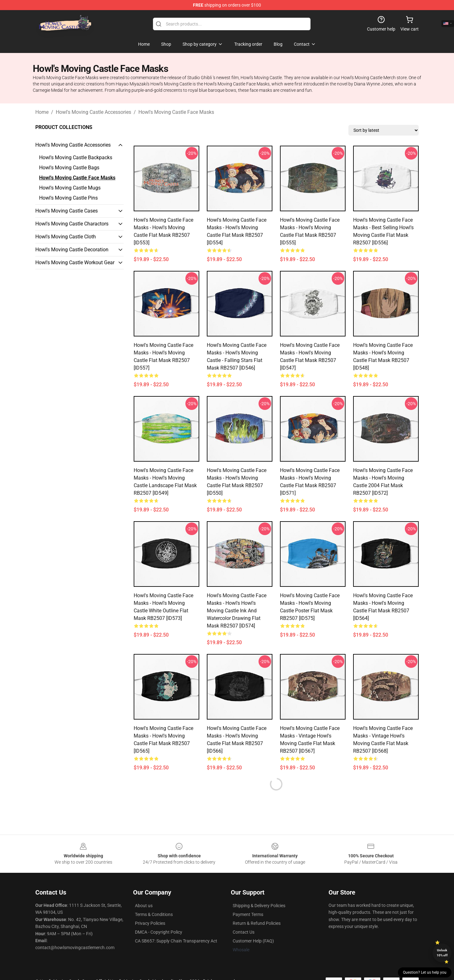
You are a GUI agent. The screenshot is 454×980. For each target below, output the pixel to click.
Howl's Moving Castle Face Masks (176, 112)
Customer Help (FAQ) (253, 941)
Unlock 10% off (442, 953)
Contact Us (244, 932)
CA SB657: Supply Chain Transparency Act (176, 941)
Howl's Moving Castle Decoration (72, 250)
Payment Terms (248, 914)
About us (144, 906)
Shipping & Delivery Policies (259, 906)
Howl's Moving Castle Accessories (93, 112)
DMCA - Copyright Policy (159, 932)
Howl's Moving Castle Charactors (72, 224)
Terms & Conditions (154, 914)
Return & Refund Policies (257, 923)
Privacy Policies (150, 923)
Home (42, 112)
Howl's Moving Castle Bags (69, 168)
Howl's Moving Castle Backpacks (76, 157)
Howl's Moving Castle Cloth (66, 237)
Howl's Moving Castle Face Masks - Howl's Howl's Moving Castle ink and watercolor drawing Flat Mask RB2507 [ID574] (237, 611)
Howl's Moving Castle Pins (68, 198)
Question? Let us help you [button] (425, 972)
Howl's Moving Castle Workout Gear (75, 262)
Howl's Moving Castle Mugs (70, 188)
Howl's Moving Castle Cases (67, 211)
